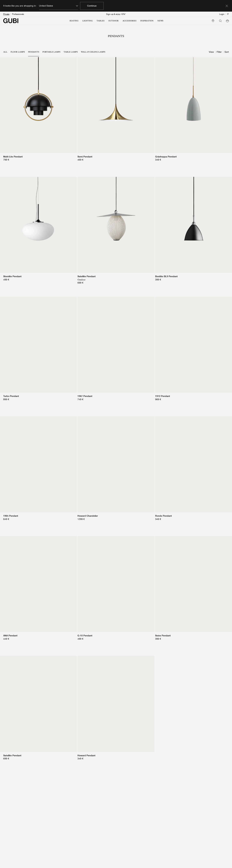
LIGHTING (88, 21)
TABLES (101, 21)
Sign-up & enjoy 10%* (116, 14)
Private (6, 14)
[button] (227, 21)
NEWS (160, 21)
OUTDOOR (113, 21)
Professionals (18, 14)
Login (222, 14)
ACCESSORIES (129, 21)
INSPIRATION (147, 21)
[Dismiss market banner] (227, 6)
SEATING (74, 21)
